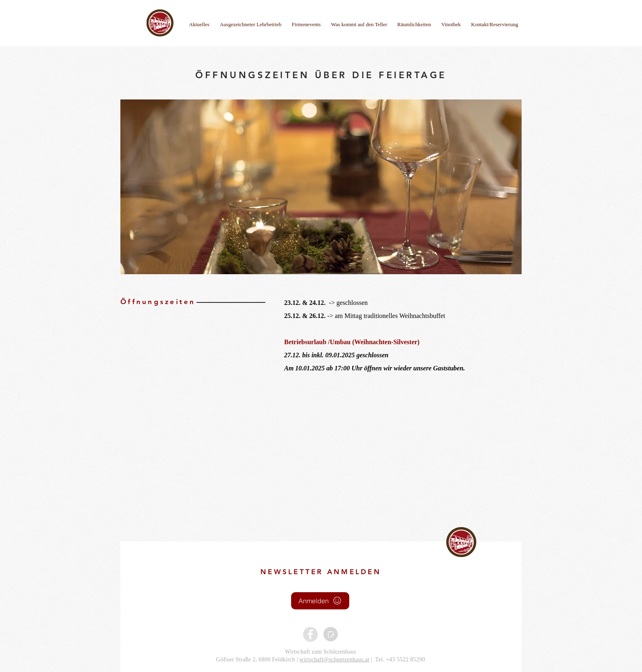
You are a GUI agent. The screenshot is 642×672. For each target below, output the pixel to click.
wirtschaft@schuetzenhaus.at (334, 660)
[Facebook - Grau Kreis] (310, 634)
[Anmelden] (320, 601)
